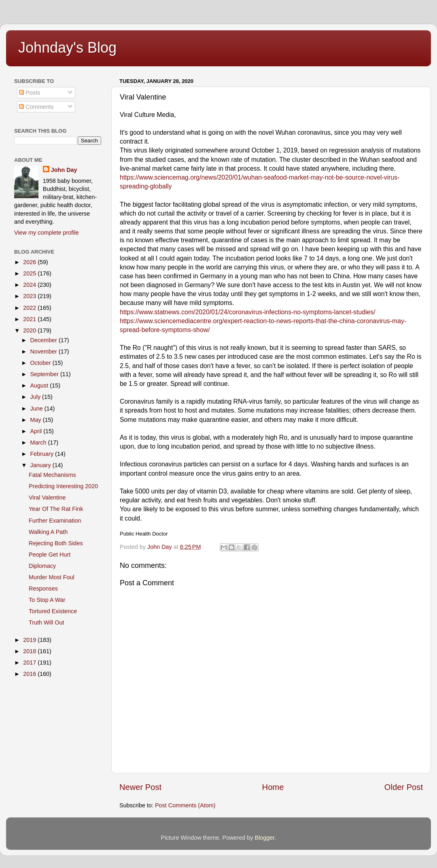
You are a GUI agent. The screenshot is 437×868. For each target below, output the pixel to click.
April (37, 431)
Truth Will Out (46, 622)
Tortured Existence (53, 611)
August (40, 385)
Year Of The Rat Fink (56, 509)
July (36, 397)
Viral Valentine (47, 498)
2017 (30, 663)
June (37, 409)
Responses (43, 589)
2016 (30, 674)
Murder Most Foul (52, 577)
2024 (30, 285)
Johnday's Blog (67, 48)
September (45, 374)
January (41, 465)
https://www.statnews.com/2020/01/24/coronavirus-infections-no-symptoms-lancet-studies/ (248, 312)
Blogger (265, 838)
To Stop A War (47, 600)
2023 (30, 296)
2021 (30, 319)
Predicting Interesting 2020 (63, 486)
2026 (30, 262)
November (45, 351)
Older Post (404, 787)
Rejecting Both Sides (56, 543)
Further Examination (55, 521)
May (37, 420)
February (43, 454)
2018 (30, 651)
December (45, 340)
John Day (64, 170)
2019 (30, 640)
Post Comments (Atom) (185, 805)
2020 (30, 330)
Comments (36, 107)
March (39, 442)
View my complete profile (47, 233)
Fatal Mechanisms (52, 475)
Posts (30, 93)
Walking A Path (48, 532)
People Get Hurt (50, 555)
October (41, 363)
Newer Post (140, 787)
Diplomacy (42, 566)
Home (273, 787)
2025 (30, 273)
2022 (30, 308)
